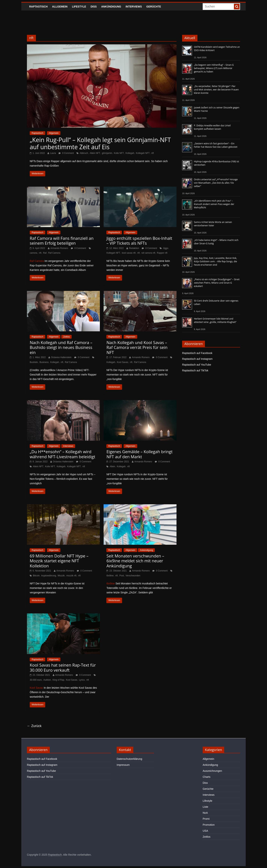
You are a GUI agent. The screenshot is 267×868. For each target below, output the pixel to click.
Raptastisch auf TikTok (195, 370)
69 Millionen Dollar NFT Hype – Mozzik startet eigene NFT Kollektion (59, 561)
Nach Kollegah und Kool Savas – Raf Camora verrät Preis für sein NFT (137, 347)
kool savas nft (129, 253)
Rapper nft (162, 253)
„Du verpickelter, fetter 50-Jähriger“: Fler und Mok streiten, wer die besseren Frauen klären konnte (216, 90)
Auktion (47, 680)
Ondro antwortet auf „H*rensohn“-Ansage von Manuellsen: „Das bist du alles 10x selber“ (216, 183)
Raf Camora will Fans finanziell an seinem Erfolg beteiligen (62, 241)
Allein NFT (95, 153)
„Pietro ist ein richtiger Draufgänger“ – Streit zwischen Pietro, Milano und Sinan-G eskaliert (217, 283)
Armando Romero (59, 248)
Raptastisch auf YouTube (197, 365)
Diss (94, 7)
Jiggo (166, 248)
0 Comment (66, 153)
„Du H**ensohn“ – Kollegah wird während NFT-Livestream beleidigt (62, 454)
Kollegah (130, 153)
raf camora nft (148, 253)
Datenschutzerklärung (129, 759)
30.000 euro (36, 680)
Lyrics (82, 680)
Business (44, 362)
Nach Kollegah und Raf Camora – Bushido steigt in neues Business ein (61, 347)
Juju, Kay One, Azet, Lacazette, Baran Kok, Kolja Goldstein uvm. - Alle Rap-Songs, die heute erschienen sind (215, 261)
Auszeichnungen (212, 771)
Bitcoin (36, 576)
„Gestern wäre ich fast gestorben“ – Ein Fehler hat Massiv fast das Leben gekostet (216, 145)
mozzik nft (71, 576)
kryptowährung (49, 576)
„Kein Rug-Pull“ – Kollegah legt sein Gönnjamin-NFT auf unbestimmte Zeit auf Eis (100, 143)
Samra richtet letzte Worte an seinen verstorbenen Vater (213, 224)
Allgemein (60, 7)
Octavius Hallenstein (61, 357)
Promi (206, 819)
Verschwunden (133, 576)
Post (122, 576)
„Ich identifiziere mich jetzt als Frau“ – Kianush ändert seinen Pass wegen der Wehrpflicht (214, 204)
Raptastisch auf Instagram (197, 359)
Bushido (34, 362)
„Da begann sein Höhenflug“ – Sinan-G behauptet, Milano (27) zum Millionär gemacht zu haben (214, 68)
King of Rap (58, 680)
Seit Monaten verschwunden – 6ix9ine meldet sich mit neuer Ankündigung (135, 561)
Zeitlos (66, 337)
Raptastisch (38, 7)
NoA (205, 813)
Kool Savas (123, 362)
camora (33, 253)
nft (152, 153)
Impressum (123, 765)
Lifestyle (79, 7)
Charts (207, 777)
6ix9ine (110, 576)
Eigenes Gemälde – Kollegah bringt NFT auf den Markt (139, 454)
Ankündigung (111, 7)
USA (205, 831)
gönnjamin (107, 153)
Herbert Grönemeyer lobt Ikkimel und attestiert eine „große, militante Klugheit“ (215, 320)
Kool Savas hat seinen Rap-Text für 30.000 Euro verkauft (63, 667)
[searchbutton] (237, 7)
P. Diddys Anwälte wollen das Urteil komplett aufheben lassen (212, 127)
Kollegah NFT (143, 153)
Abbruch (84, 153)
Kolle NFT (119, 153)
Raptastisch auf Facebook (197, 353)
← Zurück (34, 726)
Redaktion (134, 248)
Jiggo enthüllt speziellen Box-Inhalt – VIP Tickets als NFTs (139, 241)
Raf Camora (54, 253)
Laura (53, 153)
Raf (45, 253)
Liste (205, 807)
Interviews (134, 7)
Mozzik (61, 576)
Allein (112, 466)
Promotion (209, 825)
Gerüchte (154, 7)
